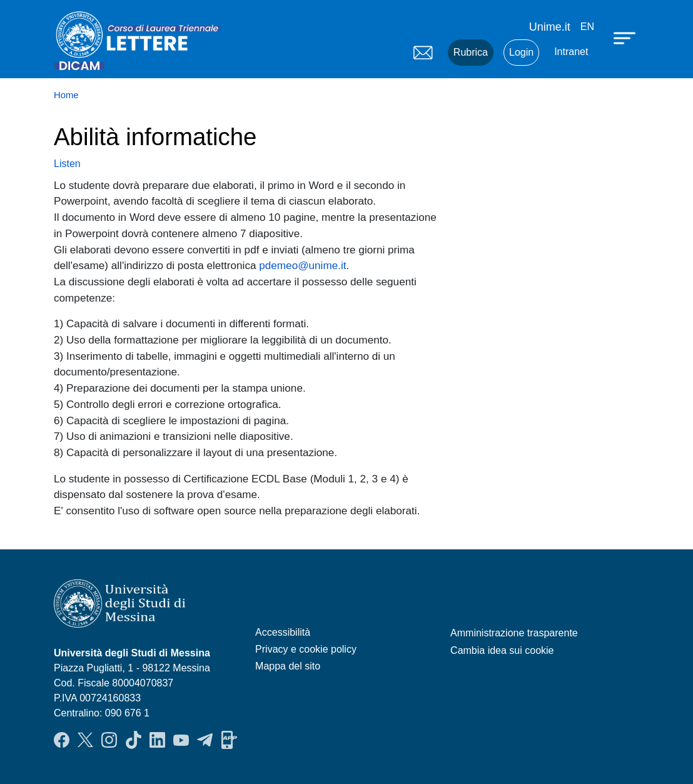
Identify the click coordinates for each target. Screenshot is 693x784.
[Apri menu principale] (626, 38)
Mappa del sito (288, 666)
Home (66, 95)
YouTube (181, 740)
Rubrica (471, 52)
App (229, 740)
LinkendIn (157, 740)
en (587, 27)
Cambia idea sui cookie (502, 650)
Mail (423, 53)
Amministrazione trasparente (514, 633)
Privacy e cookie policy (306, 649)
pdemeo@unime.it (302, 265)
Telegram (205, 740)
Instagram (109, 740)
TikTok (134, 740)
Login (521, 52)
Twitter (85, 740)
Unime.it (550, 27)
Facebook (62, 740)
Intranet (571, 52)
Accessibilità (283, 632)
